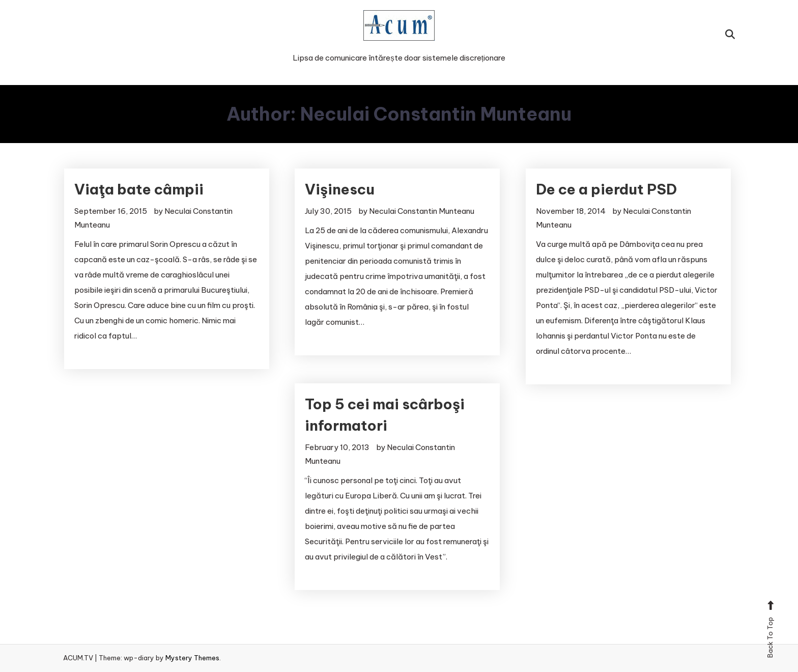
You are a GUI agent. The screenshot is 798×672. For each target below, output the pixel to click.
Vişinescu (340, 189)
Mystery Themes (192, 658)
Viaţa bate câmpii (139, 189)
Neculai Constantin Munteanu (422, 211)
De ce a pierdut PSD (606, 189)
